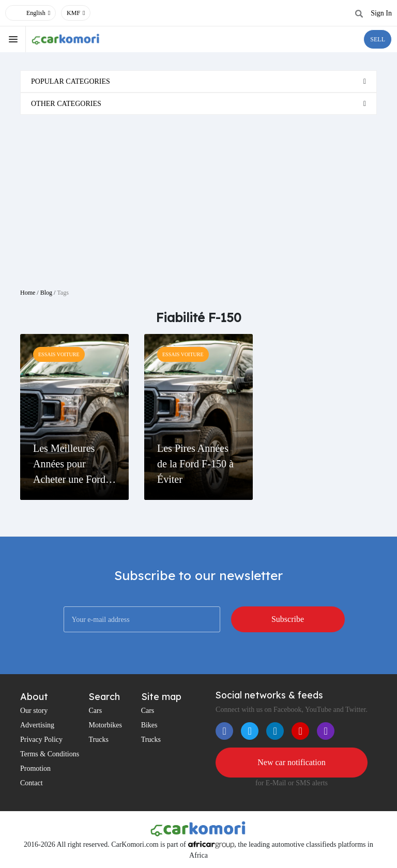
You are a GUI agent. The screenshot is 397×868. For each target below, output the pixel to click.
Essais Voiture (59, 354)
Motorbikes (105, 725)
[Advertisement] (198, 197)
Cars (95, 711)
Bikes (149, 725)
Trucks (98, 740)
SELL (378, 39)
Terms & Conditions (50, 754)
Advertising (37, 725)
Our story (34, 711)
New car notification (292, 762)
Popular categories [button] (71, 81)
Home (28, 293)
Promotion (35, 768)
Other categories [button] (66, 104)
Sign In (381, 13)
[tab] (198, 81)
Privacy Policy (41, 740)
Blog (46, 293)
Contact (32, 783)
